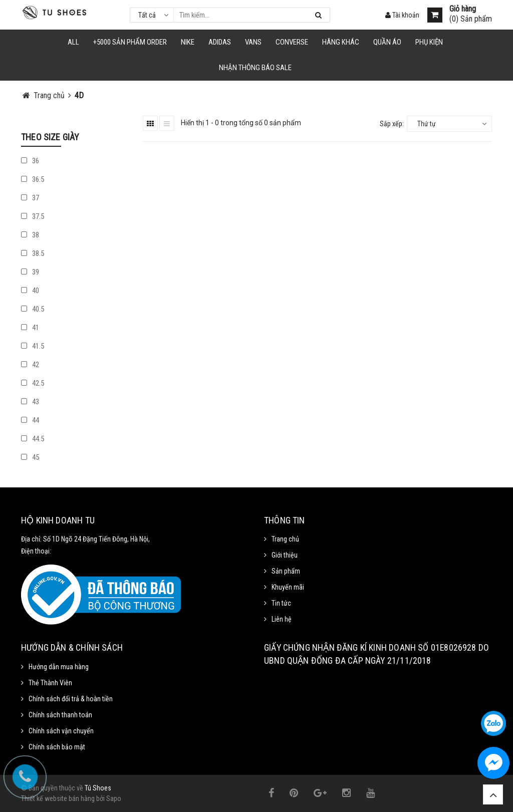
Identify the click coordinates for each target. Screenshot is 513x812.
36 (30, 161)
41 (30, 328)
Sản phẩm (286, 571)
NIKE (188, 42)
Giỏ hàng (463, 9)
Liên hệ (282, 619)
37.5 (33, 216)
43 (30, 402)
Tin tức (281, 603)
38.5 (33, 253)
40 (30, 291)
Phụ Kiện (429, 42)
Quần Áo (387, 42)
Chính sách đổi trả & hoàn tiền (71, 699)
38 (30, 235)
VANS (253, 42)
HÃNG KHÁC (341, 42)
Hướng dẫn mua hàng (59, 667)
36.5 (33, 179)
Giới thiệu (285, 555)
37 (30, 198)
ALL (73, 42)
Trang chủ (285, 539)
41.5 (33, 346)
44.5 (33, 439)
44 (30, 420)
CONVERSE (292, 42)
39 (30, 272)
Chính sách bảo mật (57, 747)
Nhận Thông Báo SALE (255, 68)
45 (30, 457)
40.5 (33, 309)
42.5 (33, 383)
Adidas (220, 42)
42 (30, 365)
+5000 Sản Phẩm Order (130, 42)
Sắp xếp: (392, 124)
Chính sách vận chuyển (61, 731)
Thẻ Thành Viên (50, 683)
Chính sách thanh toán (60, 715)
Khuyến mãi (288, 587)
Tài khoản (402, 15)
